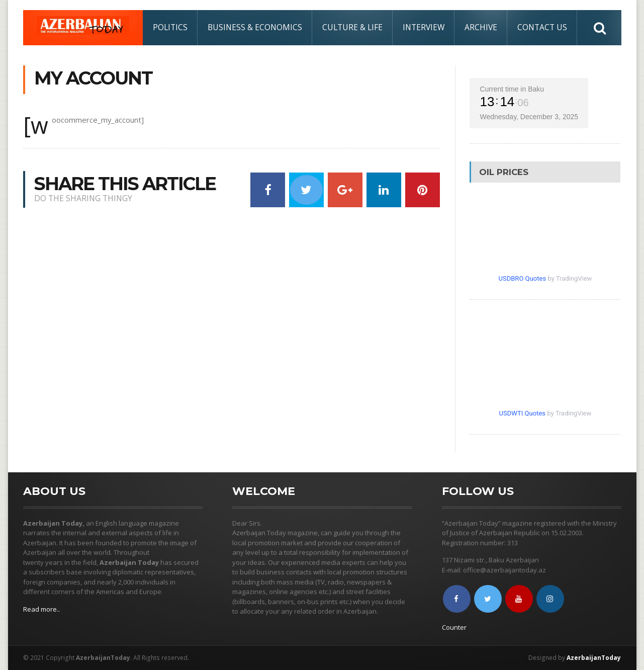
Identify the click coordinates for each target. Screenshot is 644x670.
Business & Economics (255, 27)
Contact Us (542, 27)
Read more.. (41, 609)
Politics (170, 27)
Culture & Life (352, 27)
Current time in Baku (512, 89)
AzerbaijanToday (594, 658)
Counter (454, 627)
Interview (424, 27)
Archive (481, 27)
